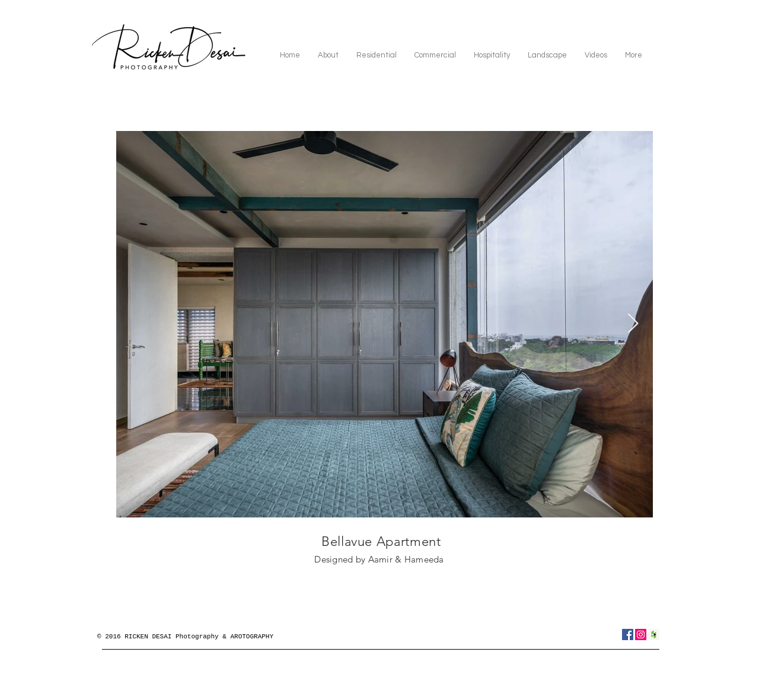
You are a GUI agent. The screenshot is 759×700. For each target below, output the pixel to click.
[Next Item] (633, 324)
